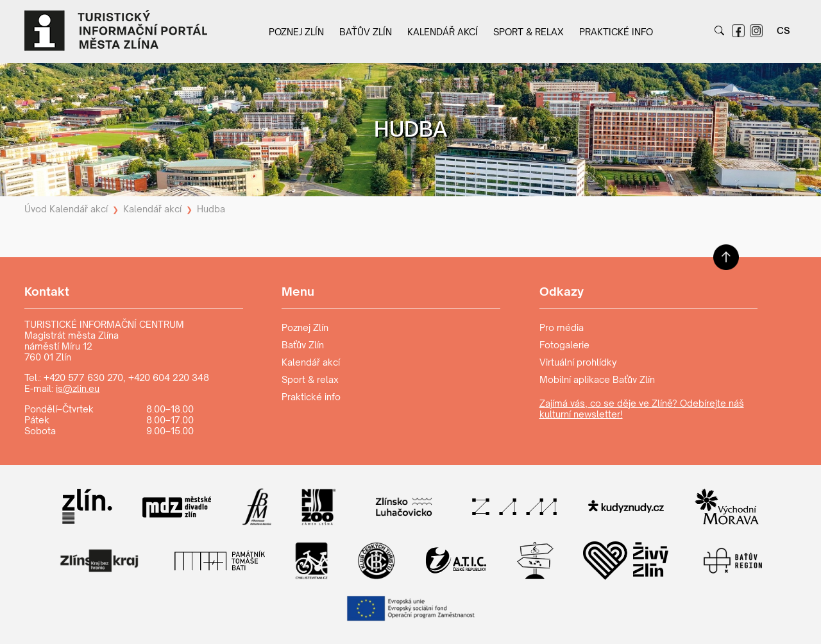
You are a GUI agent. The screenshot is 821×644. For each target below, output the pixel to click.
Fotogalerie (564, 345)
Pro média (562, 327)
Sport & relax (529, 32)
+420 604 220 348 (169, 377)
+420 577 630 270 (83, 377)
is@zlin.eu (78, 388)
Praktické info (616, 32)
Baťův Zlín (366, 32)
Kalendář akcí (443, 32)
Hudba (211, 209)
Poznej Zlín (296, 32)
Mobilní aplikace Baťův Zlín (597, 379)
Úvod (36, 209)
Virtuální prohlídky (578, 362)
